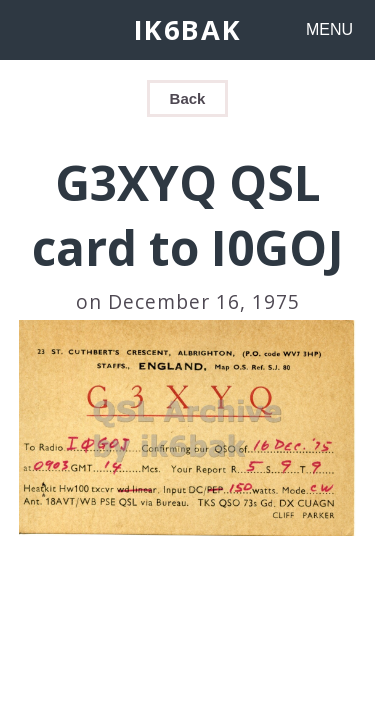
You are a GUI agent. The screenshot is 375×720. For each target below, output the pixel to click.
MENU (329, 29)
